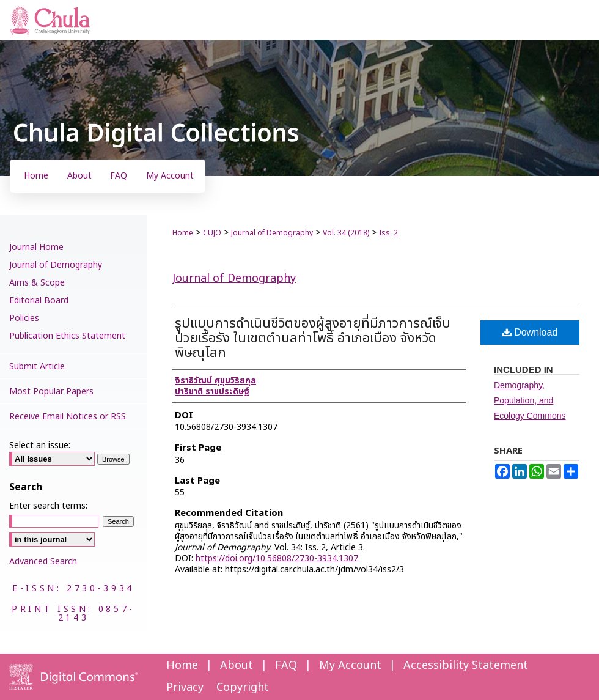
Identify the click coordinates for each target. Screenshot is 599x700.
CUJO (212, 233)
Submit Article (37, 367)
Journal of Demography (272, 233)
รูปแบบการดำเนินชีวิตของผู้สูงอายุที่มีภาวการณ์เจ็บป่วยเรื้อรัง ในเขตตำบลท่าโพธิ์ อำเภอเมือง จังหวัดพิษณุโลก (313, 338)
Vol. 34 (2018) (346, 233)
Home (183, 233)
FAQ (286, 665)
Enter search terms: (48, 506)
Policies (24, 318)
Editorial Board (39, 300)
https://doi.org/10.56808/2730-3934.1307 (277, 558)
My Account (350, 665)
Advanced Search (43, 562)
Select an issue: (40, 445)
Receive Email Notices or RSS (68, 417)
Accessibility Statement (466, 665)
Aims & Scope (37, 283)
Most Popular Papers (51, 392)
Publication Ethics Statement (67, 336)
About (237, 665)
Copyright (243, 687)
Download (530, 332)
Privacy (185, 687)
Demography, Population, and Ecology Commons (530, 400)
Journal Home (36, 247)
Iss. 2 (388, 233)
